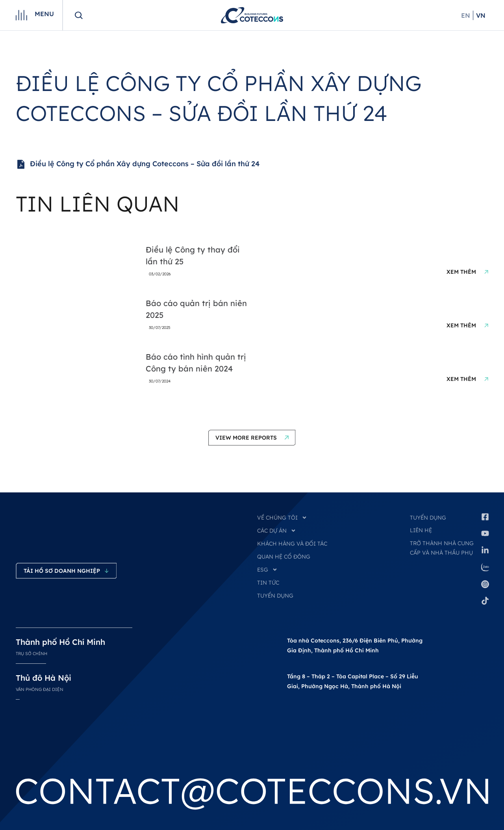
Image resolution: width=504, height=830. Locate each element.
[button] (252, 438)
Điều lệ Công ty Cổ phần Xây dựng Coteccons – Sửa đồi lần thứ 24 (138, 164)
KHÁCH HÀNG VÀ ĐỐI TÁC (292, 544)
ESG (267, 570)
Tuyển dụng (428, 518)
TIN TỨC (268, 583)
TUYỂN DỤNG (275, 596)
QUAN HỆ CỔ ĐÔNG (284, 557)
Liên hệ (421, 530)
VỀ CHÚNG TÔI (282, 518)
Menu (44, 14)
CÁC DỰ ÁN (277, 531)
